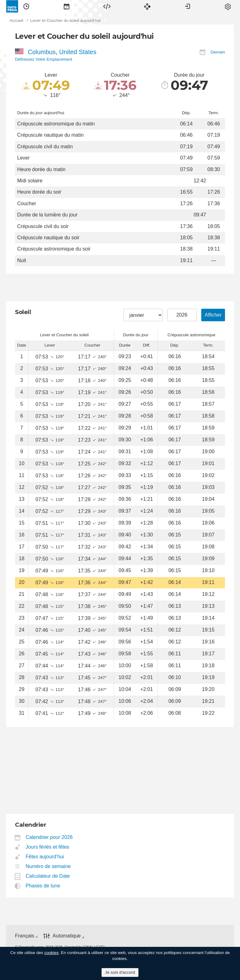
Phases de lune (43, 886)
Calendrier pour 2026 (49, 837)
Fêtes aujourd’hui (45, 857)
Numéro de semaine (48, 866)
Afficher (213, 315)
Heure (26, 6)
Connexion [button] (187, 6)
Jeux (147, 6)
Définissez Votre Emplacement (44, 59)
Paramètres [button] (228, 6)
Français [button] (25, 936)
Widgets (107, 6)
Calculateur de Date (48, 876)
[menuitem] (26, 6)
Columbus (42, 52)
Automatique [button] (67, 936)
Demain (218, 52)
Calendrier (67, 6)
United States (78, 52)
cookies (52, 953)
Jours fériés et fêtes (48, 847)
